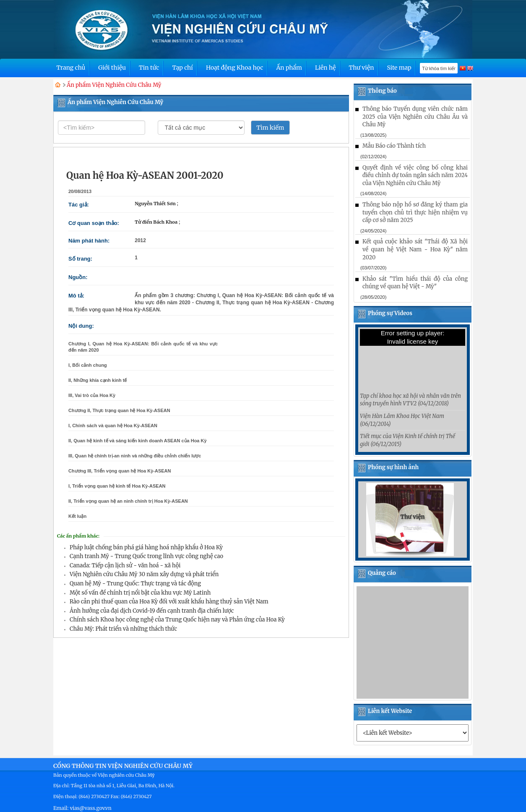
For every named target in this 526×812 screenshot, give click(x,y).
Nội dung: (81, 326)
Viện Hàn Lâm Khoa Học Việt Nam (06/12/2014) (402, 420)
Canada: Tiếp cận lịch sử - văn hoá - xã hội (125, 565)
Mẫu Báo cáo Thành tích (394, 146)
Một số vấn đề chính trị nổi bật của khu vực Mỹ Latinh (140, 593)
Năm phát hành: (89, 241)
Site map (399, 68)
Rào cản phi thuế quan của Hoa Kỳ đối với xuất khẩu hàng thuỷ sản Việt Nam (169, 602)
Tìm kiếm (270, 128)
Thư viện (362, 68)
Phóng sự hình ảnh (393, 467)
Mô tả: (76, 296)
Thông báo (382, 91)
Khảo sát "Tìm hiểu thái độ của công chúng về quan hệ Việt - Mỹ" (415, 283)
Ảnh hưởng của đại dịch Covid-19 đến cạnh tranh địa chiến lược (152, 611)
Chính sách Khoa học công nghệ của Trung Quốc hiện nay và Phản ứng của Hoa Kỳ (177, 620)
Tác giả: (79, 205)
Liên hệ (325, 68)
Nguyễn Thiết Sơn (156, 204)
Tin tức (149, 68)
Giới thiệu (112, 68)
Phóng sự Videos (390, 313)
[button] (368, 537)
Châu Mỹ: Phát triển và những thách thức (123, 629)
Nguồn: (78, 277)
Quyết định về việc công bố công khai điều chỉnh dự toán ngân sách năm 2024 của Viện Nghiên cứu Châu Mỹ (415, 175)
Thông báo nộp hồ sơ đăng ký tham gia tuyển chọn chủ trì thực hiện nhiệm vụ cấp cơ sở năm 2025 (415, 212)
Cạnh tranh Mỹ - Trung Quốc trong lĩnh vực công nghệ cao (146, 556)
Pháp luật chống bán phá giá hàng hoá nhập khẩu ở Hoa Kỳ (146, 547)
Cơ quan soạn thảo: (94, 223)
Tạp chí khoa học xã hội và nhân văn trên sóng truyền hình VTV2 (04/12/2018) (410, 400)
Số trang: (80, 259)
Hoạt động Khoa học (235, 68)
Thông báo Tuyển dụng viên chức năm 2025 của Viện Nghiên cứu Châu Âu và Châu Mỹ (415, 117)
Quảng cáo (382, 573)
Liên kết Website (390, 711)
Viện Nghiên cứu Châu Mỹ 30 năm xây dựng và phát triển (144, 574)
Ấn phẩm (289, 68)
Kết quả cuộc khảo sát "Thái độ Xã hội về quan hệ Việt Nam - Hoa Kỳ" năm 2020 (415, 249)
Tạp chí (182, 68)
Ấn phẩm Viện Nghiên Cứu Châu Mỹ (114, 85)
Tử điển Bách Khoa (157, 222)
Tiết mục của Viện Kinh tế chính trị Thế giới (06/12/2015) (408, 440)
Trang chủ (71, 68)
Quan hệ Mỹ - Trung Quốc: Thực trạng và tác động (135, 584)
